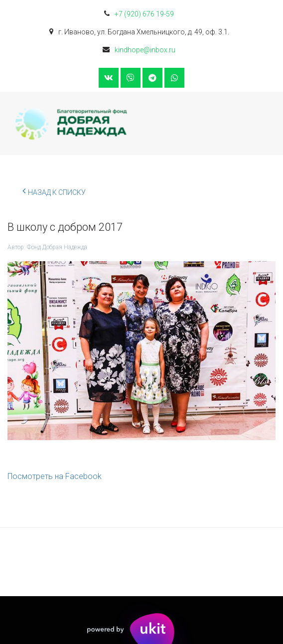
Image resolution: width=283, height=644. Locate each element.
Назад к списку (54, 191)
